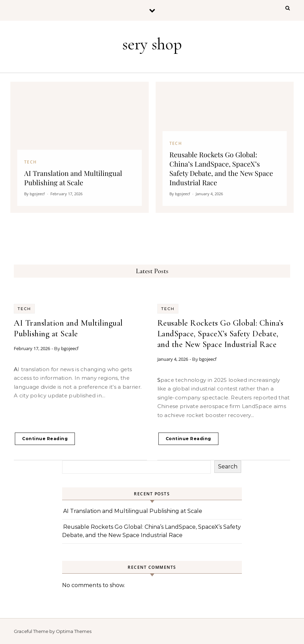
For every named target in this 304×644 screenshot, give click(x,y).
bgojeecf (70, 348)
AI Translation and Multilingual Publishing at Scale (133, 511)
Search (228, 467)
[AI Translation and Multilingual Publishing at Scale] (80, 147)
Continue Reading (45, 439)
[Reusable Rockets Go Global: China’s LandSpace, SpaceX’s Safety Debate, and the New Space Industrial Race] (225, 147)
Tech (24, 309)
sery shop (152, 44)
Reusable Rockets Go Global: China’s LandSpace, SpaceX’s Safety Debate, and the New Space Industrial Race (220, 334)
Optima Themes (74, 631)
